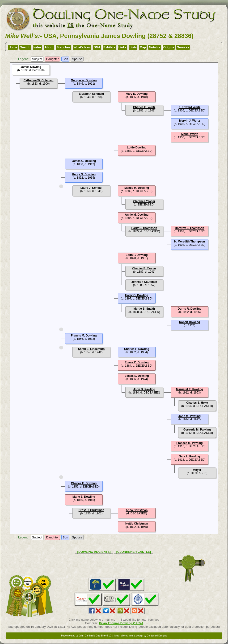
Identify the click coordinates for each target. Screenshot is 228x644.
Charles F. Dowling (137, 349)
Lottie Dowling (137, 148)
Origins (169, 47)
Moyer (197, 470)
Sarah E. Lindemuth (91, 349)
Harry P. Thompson (144, 228)
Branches (63, 47)
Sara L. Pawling (190, 456)
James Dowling (31, 67)
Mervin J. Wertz (190, 121)
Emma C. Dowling (137, 362)
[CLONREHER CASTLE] (134, 552)
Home (13, 47)
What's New (82, 47)
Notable (155, 47)
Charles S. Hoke (197, 403)
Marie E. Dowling (84, 497)
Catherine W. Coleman (39, 80)
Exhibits (109, 47)
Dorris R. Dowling (190, 309)
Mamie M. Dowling (137, 188)
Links (122, 47)
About (49, 47)
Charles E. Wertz (144, 107)
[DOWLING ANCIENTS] (94, 552)
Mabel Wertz (190, 134)
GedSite (100, 636)
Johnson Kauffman (144, 282)
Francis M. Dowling (84, 336)
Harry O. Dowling (137, 295)
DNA (97, 47)
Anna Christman (137, 510)
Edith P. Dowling (137, 255)
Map (143, 47)
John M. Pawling (190, 416)
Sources (183, 47)
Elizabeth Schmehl (91, 94)
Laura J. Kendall (91, 188)
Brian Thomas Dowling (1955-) (121, 623)
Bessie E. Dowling (137, 376)
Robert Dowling (190, 322)
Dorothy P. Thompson (190, 228)
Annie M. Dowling (137, 215)
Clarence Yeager (144, 201)
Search (25, 47)
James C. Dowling (84, 161)
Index (38, 47)
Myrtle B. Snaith (144, 309)
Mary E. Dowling (137, 94)
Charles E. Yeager (144, 268)
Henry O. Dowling (84, 174)
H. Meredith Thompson (190, 242)
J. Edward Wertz (190, 107)
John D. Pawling (144, 389)
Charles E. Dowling (84, 483)
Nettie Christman (137, 524)
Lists (133, 47)
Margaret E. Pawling (190, 389)
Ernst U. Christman (91, 510)
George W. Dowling (84, 80)
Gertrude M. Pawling (197, 430)
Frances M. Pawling (189, 443)
